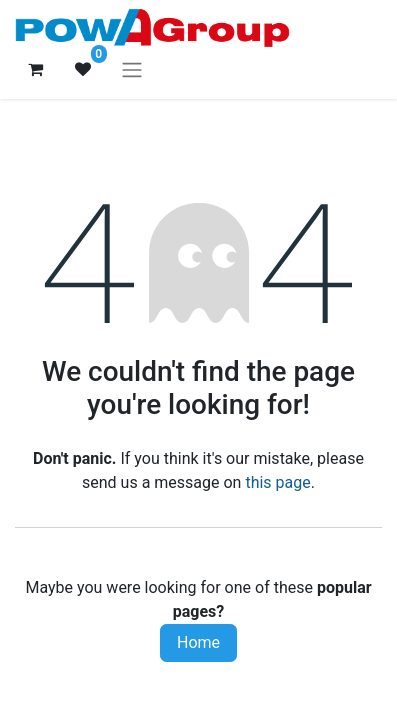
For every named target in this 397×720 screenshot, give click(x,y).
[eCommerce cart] (35, 69)
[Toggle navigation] (132, 69)
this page (277, 482)
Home (198, 642)
